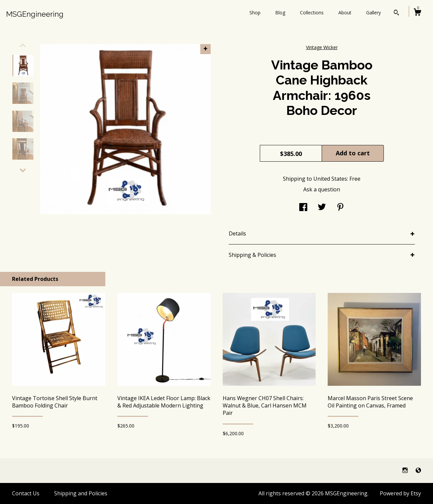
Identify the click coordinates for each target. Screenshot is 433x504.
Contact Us (26, 493)
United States (330, 179)
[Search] (396, 13)
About (345, 13)
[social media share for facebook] (303, 208)
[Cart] (417, 13)
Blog (280, 13)
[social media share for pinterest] (340, 208)
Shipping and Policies (81, 493)
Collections (312, 13)
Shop (255, 13)
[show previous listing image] (23, 45)
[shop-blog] (418, 470)
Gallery (373, 13)
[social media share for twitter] (322, 208)
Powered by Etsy (400, 493)
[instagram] (406, 470)
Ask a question (322, 189)
